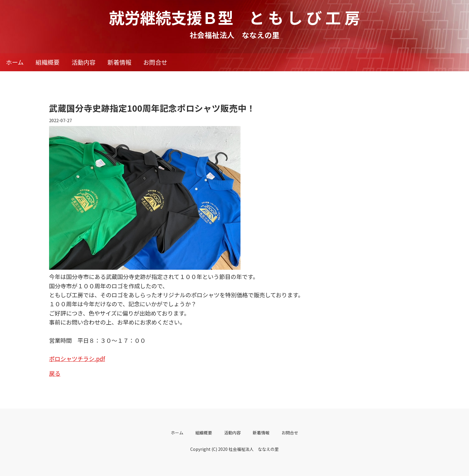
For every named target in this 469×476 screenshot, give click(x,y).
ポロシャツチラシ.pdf (77, 358)
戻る (55, 373)
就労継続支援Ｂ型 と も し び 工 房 (234, 17)
